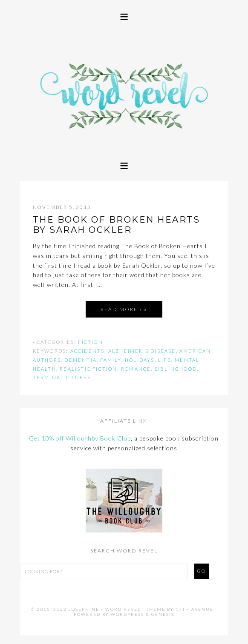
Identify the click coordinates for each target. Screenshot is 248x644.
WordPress (127, 614)
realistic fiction (88, 369)
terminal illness (62, 377)
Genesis (163, 614)
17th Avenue (195, 609)
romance (136, 369)
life (165, 360)
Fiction (90, 342)
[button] (124, 16)
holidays (140, 360)
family (111, 360)
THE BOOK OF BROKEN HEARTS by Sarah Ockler (117, 225)
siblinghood (176, 369)
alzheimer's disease (142, 351)
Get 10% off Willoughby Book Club (80, 438)
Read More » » (124, 309)
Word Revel (124, 89)
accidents (88, 351)
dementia (81, 360)
